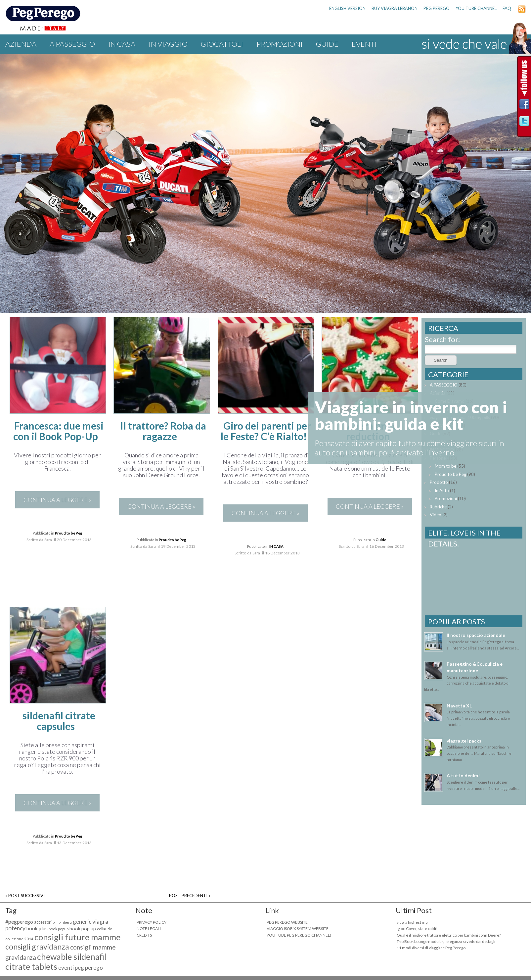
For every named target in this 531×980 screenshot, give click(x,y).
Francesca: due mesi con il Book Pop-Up (58, 431)
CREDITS (144, 935)
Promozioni (280, 44)
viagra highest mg (412, 922)
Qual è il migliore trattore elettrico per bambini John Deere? (449, 935)
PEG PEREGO (437, 8)
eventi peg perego (81, 968)
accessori (43, 922)
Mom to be (445, 466)
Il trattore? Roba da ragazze (163, 431)
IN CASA (122, 44)
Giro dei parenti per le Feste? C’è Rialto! (266, 431)
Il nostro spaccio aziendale (476, 635)
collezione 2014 (19, 939)
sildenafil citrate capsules (59, 721)
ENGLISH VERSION (347, 8)
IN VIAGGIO (168, 44)
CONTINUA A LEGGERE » (57, 500)
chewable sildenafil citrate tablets (56, 961)
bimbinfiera (62, 922)
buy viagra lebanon (395, 8)
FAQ (507, 8)
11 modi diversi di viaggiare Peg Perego (431, 948)
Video (436, 515)
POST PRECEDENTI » (190, 896)
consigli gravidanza (37, 947)
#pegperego (19, 922)
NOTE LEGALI (149, 928)
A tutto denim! (463, 775)
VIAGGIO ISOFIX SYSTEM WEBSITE (298, 928)
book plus (37, 928)
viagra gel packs (464, 741)
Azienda (21, 44)
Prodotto (439, 482)
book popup (59, 929)
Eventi (364, 44)
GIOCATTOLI (222, 44)
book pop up (83, 928)
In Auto (442, 490)
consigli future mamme (77, 937)
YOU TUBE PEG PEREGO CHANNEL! (299, 935)
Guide (327, 44)
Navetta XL (459, 706)
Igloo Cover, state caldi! (417, 928)
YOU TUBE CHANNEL (476, 8)
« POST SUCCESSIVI (25, 896)
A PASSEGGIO (72, 44)
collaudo (105, 929)
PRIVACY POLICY (152, 922)
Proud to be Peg (68, 533)
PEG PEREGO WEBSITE (287, 922)
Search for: (442, 339)
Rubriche (438, 507)
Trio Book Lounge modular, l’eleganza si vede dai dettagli (446, 941)
